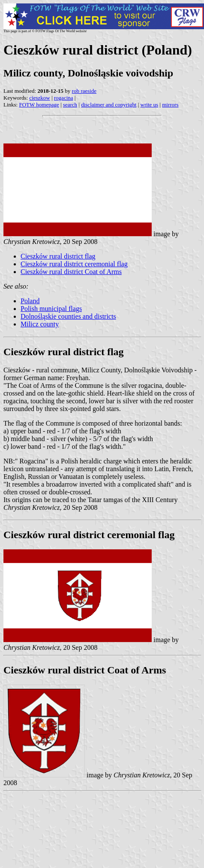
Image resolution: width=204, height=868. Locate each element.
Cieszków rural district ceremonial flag (74, 264)
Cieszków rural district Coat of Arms (71, 272)
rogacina (64, 98)
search (70, 105)
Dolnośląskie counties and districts (68, 316)
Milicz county (40, 324)
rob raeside (84, 91)
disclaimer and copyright (109, 105)
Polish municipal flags (51, 309)
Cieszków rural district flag (58, 256)
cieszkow (39, 98)
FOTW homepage (39, 105)
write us (150, 105)
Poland (30, 301)
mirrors (170, 105)
